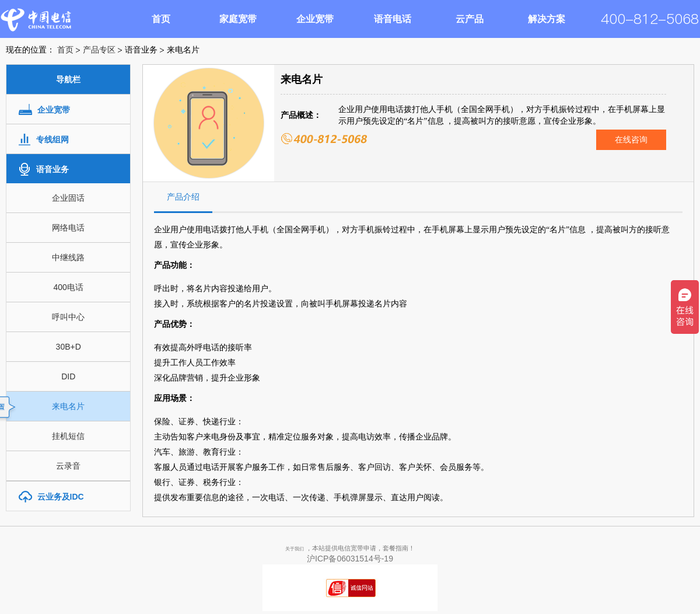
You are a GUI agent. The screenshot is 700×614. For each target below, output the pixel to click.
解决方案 (547, 19)
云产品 (470, 19)
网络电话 (68, 228)
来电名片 (68, 406)
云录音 (68, 466)
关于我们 (295, 549)
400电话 (69, 287)
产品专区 (99, 50)
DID (68, 376)
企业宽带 (315, 19)
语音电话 (393, 19)
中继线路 (68, 257)
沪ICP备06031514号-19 (350, 559)
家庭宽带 (238, 19)
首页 (161, 19)
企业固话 (68, 198)
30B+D (69, 347)
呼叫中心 (68, 317)
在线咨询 (631, 139)
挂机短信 (68, 436)
